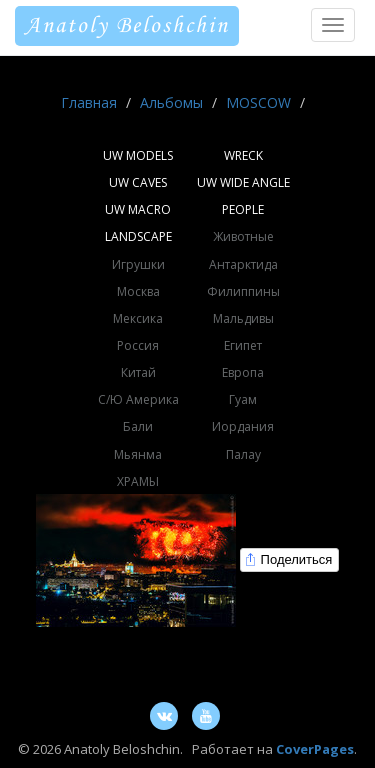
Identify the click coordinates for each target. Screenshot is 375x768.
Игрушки (138, 264)
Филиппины (243, 291)
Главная (89, 102)
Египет (243, 345)
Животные (243, 236)
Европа (243, 372)
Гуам (243, 399)
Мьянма (138, 454)
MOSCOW (258, 102)
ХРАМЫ (138, 481)
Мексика (138, 318)
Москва (138, 291)
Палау (243, 454)
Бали (138, 426)
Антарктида (243, 264)
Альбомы (171, 102)
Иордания (243, 426)
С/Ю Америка (138, 399)
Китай (138, 372)
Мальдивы (243, 318)
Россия (138, 345)
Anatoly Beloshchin (127, 26)
